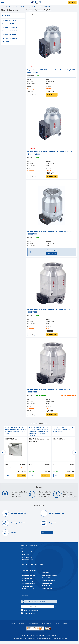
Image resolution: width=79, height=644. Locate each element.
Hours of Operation (28, 552)
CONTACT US (52, 253)
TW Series (6, 42)
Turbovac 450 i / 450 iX (10, 31)
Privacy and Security (28, 557)
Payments (53, 523)
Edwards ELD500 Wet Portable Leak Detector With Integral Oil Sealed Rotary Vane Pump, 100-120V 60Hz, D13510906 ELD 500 (15, 431)
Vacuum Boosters (47, 583)
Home (3, 7)
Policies (13, 533)
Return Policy (26, 554)
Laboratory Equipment (49, 581)
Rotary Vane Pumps (28, 573)
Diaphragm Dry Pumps (29, 576)
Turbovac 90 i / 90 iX (9, 20)
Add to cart (53, 95)
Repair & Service (33, 623)
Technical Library (47, 623)
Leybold (35, 7)
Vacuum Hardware (28, 586)
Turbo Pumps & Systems (13, 7)
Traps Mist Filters (47, 578)
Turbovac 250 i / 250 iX (10, 24)
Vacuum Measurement (29, 584)
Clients (57, 623)
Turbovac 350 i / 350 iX (45, 7)
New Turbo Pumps (26, 7)
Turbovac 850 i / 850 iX (10, 34)
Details (8, 475)
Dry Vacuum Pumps (28, 581)
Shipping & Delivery (18, 523)
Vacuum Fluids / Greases (49, 575)
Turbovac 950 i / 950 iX (10, 38)
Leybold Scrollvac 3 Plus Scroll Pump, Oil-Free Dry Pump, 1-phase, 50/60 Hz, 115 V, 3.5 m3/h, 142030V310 (63, 430)
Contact (66, 623)
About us (21, 623)
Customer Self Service (18, 513)
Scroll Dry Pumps (27, 578)
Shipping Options (27, 560)
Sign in (73, 2)
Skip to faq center (47, 533)
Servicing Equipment (56, 513)
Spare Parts (46, 573)
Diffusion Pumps (47, 588)
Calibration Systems (48, 586)
